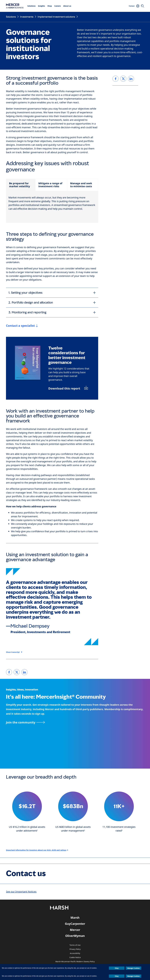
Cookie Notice (75, 958)
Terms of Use (75, 945)
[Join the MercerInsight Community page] (75, 722)
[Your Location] (138, 6)
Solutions (31, 6)
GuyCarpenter (75, 924)
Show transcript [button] (13, 652)
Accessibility (75, 953)
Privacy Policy (75, 949)
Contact (132, 6)
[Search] (143, 6)
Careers (58, 6)
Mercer (75, 930)
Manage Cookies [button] (133, 968)
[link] (9, 672)
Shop (50, 6)
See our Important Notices (21, 892)
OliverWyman (75, 936)
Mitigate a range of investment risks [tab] (50, 185)
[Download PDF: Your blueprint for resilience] (68, 388)
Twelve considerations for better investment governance (67, 355)
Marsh (75, 918)
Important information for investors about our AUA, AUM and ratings (36, 850)
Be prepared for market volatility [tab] (19, 185)
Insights (41, 6)
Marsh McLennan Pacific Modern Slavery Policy (75, 962)
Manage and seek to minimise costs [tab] (81, 185)
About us (67, 6)
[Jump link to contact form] (22, 326)
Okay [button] (117, 968)
